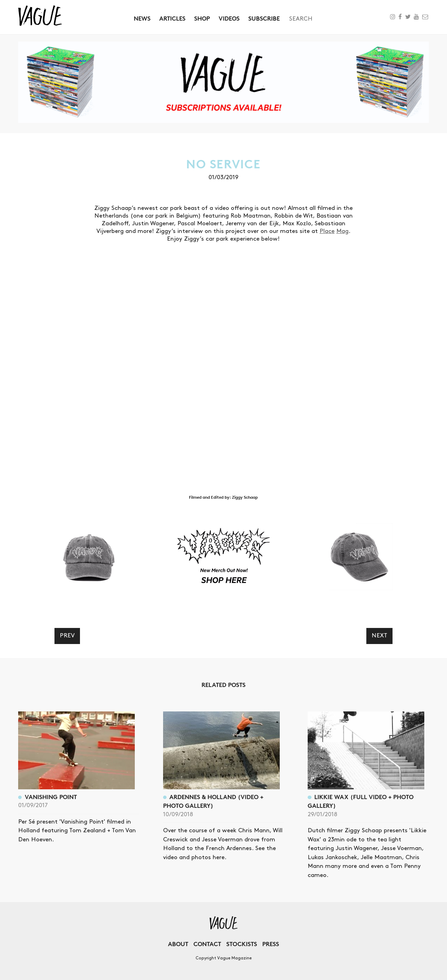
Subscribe (264, 18)
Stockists (242, 944)
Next (379, 636)
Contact (207, 944)
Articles (172, 18)
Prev (67, 636)
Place (327, 231)
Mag (342, 231)
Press (271, 944)
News (142, 18)
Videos (229, 18)
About (178, 944)
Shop (202, 18)
